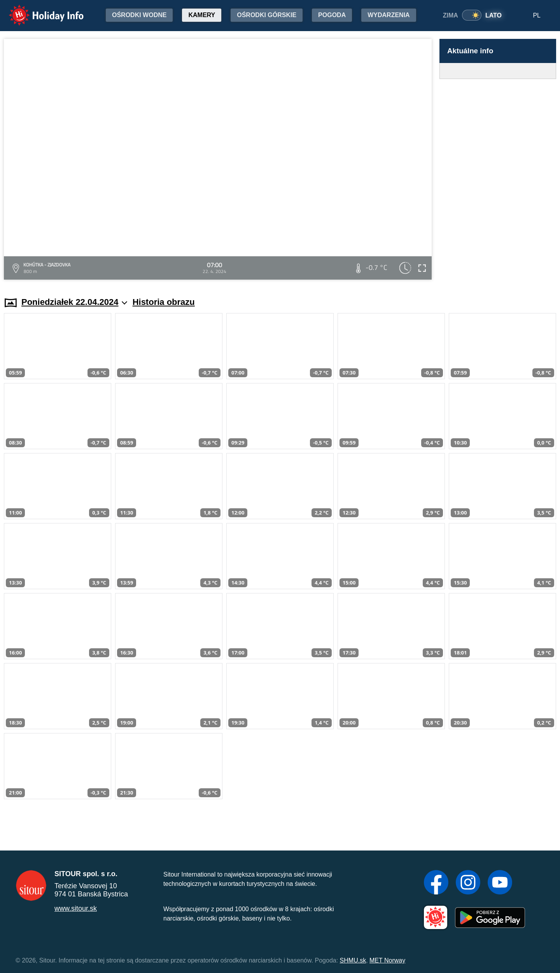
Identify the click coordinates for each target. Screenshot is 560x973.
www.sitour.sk (76, 908)
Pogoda (332, 15)
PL (537, 15)
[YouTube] (500, 883)
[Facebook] (436, 883)
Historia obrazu (164, 302)
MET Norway (387, 960)
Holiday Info (39, 10)
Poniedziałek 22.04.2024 (74, 302)
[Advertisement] (498, 180)
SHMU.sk (353, 960)
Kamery (202, 15)
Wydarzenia (388, 15)
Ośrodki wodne (139, 15)
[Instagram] (468, 883)
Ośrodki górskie (267, 15)
